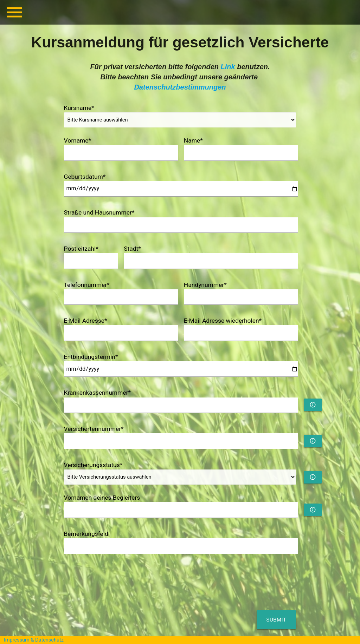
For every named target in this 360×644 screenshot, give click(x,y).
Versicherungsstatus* (93, 465)
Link (228, 67)
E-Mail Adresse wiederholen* (223, 321)
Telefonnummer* (87, 285)
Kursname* (79, 108)
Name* (193, 140)
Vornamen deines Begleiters (102, 498)
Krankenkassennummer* (97, 393)
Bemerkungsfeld (86, 534)
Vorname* (78, 140)
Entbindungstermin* (91, 357)
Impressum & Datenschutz (34, 640)
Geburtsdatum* (85, 177)
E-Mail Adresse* (86, 321)
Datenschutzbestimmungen (180, 87)
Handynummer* (205, 285)
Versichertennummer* (94, 429)
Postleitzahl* (81, 249)
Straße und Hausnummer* (99, 212)
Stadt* (132, 249)
